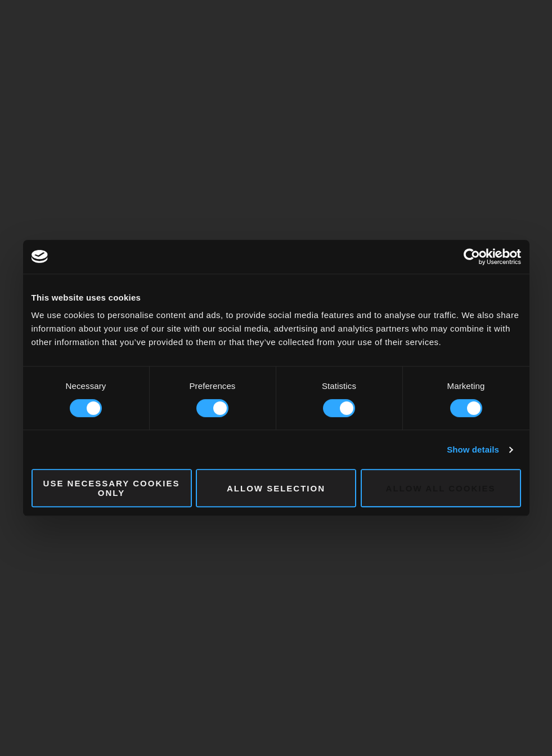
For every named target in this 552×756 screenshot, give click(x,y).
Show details (473, 449)
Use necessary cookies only (112, 488)
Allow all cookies (441, 488)
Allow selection (276, 488)
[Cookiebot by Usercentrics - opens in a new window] (472, 257)
